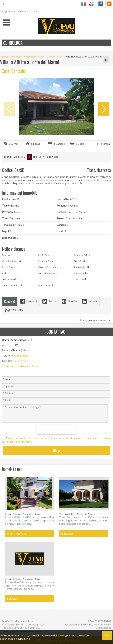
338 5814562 (32, 628)
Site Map (94, 624)
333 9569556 (15, 628)
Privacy (105, 624)
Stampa (103, 144)
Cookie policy (103, 628)
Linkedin (89, 301)
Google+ (69, 301)
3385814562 (21, 355)
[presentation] (57, 430)
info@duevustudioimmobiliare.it (21, 366)
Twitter (49, 301)
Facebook (28, 301)
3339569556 (21, 361)
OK (107, 635)
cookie (61, 635)
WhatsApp (14, 310)
